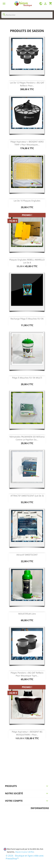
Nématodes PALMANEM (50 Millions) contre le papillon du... (27, 438)
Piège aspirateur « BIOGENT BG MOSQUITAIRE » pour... (27, 733)
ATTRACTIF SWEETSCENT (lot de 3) (27, 496)
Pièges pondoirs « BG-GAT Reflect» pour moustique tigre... (27, 674)
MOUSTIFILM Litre (27, 614)
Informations (40, 808)
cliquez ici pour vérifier (24, 852)
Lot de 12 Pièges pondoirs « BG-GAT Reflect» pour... (27, 84)
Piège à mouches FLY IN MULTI (27, 378)
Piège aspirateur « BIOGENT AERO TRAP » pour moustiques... (27, 143)
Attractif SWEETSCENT (27, 555)
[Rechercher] (27, 15)
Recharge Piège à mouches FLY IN (27, 319)
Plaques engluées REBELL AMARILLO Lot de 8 (27, 261)
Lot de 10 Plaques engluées (27, 201)
